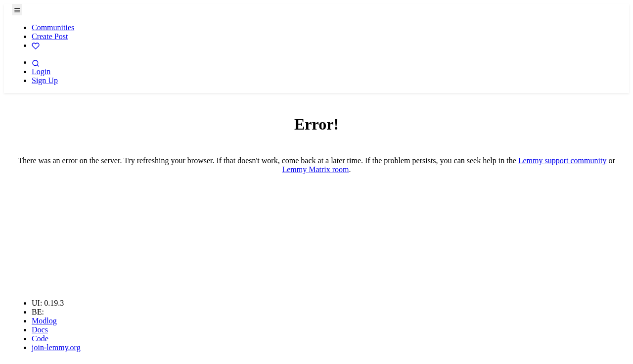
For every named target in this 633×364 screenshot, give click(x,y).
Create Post (50, 36)
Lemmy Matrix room (315, 169)
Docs (40, 330)
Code (40, 339)
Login (41, 71)
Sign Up (45, 80)
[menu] (17, 10)
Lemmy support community (563, 160)
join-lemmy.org (56, 347)
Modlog (44, 321)
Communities (53, 27)
